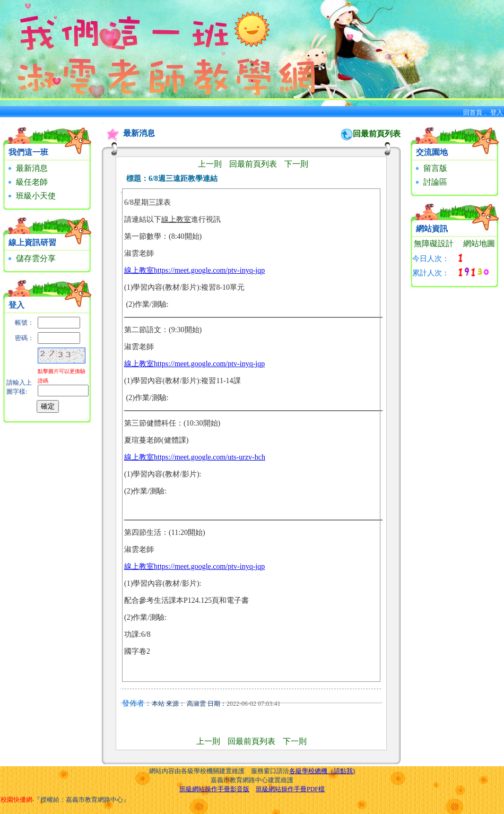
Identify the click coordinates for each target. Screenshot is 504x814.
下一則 (296, 164)
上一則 (210, 164)
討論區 (430, 182)
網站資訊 (432, 229)
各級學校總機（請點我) (322, 771)
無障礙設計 (434, 244)
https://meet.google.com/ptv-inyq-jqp (209, 270)
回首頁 (473, 112)
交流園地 (432, 152)
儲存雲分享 (31, 258)
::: (3, 123)
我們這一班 (28, 152)
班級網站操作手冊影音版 (214, 789)
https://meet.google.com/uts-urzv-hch (210, 457)
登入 (497, 112)
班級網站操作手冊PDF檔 (290, 789)
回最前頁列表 (377, 134)
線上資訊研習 (32, 243)
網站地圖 (479, 244)
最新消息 (27, 168)
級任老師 (27, 182)
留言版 (430, 168)
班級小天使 (31, 196)
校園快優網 (16, 800)
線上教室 (139, 270)
